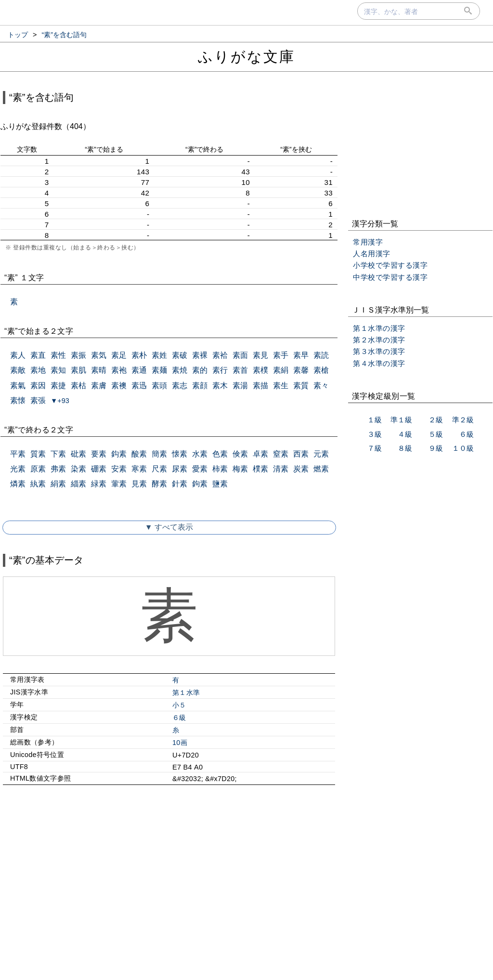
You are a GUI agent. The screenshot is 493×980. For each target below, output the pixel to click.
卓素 (260, 454)
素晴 (99, 370)
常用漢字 (368, 242)
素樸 (260, 370)
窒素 (281, 454)
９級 (436, 448)
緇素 (78, 484)
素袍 (119, 370)
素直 (38, 355)
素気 (99, 355)
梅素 (240, 469)
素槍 (321, 370)
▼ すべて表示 (169, 527)
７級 (375, 448)
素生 (281, 385)
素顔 (200, 385)
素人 (18, 355)
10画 (180, 743)
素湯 (240, 385)
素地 (38, 370)
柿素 (220, 469)
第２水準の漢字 (379, 340)
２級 (436, 420)
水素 (200, 454)
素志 (180, 385)
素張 (38, 400)
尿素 (180, 469)
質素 (38, 454)
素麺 (159, 370)
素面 (240, 355)
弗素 (58, 469)
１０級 (463, 448)
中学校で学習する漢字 (390, 277)
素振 (78, 355)
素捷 (58, 385)
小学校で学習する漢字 (390, 265)
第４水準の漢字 (379, 363)
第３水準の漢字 (379, 351)
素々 (321, 385)
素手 (281, 355)
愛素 (200, 469)
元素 (321, 454)
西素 (301, 454)
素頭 (159, 385)
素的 (200, 370)
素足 (119, 355)
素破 (180, 355)
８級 (405, 448)
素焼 (180, 370)
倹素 (240, 454)
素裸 (200, 355)
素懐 (18, 400)
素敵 (18, 370)
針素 (180, 484)
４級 (405, 434)
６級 (179, 718)
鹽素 (220, 484)
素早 (301, 355)
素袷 (220, 355)
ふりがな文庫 (246, 57)
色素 (220, 454)
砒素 (78, 454)
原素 (38, 469)
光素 (18, 469)
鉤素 (200, 484)
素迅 (139, 385)
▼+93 (60, 401)
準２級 (463, 420)
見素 (139, 484)
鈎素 (119, 454)
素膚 (99, 385)
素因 (38, 385)
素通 (139, 370)
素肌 (78, 370)
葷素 (119, 484)
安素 (119, 469)
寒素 (139, 469)
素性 (58, 355)
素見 (260, 355)
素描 (260, 385)
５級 (436, 434)
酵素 (159, 484)
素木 (220, 385)
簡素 (159, 454)
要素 (99, 454)
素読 (321, 355)
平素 (18, 454)
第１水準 (186, 693)
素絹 (281, 370)
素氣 (18, 385)
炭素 (301, 469)
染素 (78, 469)
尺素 (159, 469)
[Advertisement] (169, 875)
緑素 (99, 484)
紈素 (38, 484)
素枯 (78, 385)
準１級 (401, 420)
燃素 (321, 469)
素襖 (119, 385)
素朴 (139, 355)
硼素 (99, 469)
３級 (375, 434)
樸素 (260, 469)
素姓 (159, 355)
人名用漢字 (372, 254)
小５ (179, 705)
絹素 (58, 484)
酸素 (139, 454)
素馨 (301, 370)
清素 (281, 469)
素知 (58, 370)
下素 (58, 454)
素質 (301, 385)
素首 (240, 370)
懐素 (180, 454)
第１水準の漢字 (379, 328)
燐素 (18, 484)
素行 (220, 370)
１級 (375, 420)
